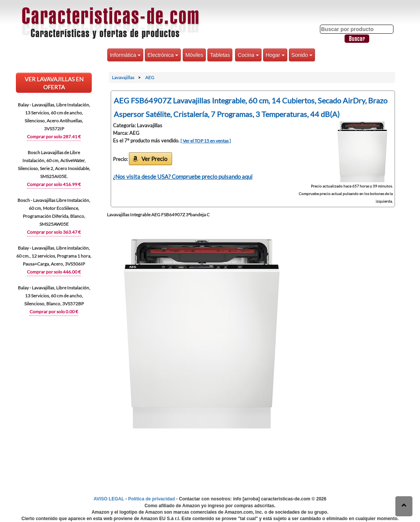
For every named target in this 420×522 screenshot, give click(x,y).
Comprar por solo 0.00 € (54, 312)
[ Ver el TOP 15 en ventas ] (206, 141)
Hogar (275, 55)
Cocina (248, 55)
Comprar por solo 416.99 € (54, 184)
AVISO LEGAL (109, 499)
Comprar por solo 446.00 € (54, 272)
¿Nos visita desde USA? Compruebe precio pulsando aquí (183, 177)
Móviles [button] (194, 55)
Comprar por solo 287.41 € (54, 137)
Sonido (302, 55)
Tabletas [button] (220, 55)
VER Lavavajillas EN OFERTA (54, 83)
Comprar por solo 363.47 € (54, 232)
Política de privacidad (151, 499)
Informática (125, 55)
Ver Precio (154, 159)
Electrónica (163, 55)
